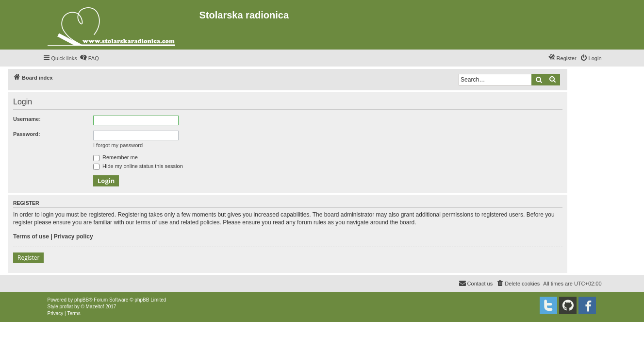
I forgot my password (118, 145)
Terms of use (31, 236)
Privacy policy (74, 236)
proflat (66, 307)
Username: (27, 119)
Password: (27, 134)
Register (28, 258)
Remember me (116, 157)
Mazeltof (95, 307)
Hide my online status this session (138, 166)
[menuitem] (89, 58)
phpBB (82, 300)
